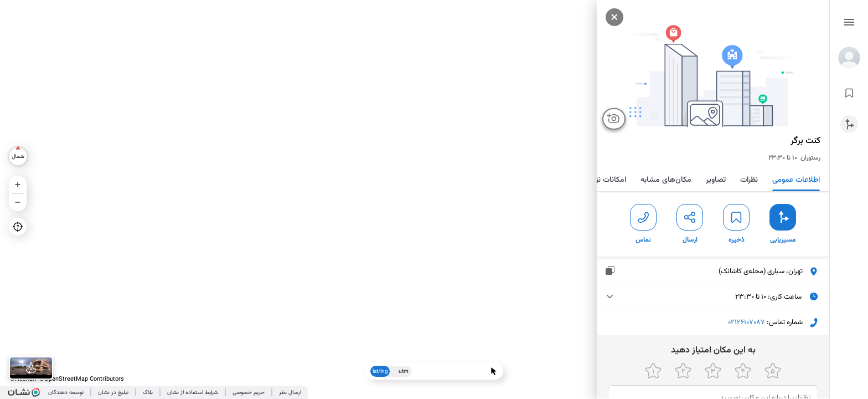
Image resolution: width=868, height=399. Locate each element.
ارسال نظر (290, 393)
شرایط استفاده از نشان (193, 393)
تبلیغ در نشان (113, 393)
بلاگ (148, 393)
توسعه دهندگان (66, 393)
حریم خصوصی (249, 393)
